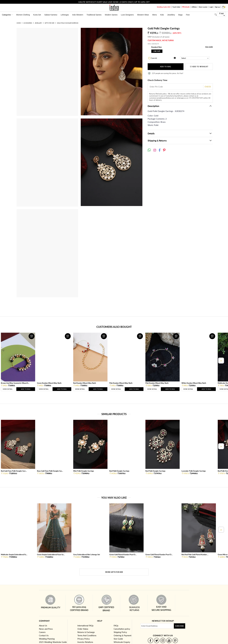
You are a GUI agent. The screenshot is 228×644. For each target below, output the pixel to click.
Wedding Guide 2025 (164, 7)
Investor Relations (85, 642)
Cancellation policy (122, 629)
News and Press (46, 629)
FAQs (116, 626)
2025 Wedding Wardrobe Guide (53, 642)
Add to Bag (166, 67)
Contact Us (44, 635)
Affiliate (194, 7)
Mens (155, 15)
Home (19, 23)
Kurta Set (37, 15)
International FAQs (85, 626)
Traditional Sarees (94, 15)
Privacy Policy (84, 639)
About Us (43, 626)
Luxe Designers (127, 15)
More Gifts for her (114, 572)
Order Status (83, 629)
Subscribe (180, 626)
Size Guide (209, 47)
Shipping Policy (120, 632)
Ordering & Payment (122, 635)
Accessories (28, 23)
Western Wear (143, 15)
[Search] (216, 14)
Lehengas (65, 15)
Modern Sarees (111, 15)
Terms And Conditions (87, 635)
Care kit (154, 58)
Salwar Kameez (51, 15)
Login (211, 7)
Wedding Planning (47, 639)
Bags (180, 15)
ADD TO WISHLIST (199, 67)
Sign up (217, 7)
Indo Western (78, 15)
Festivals (190, 15)
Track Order (176, 7)
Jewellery (171, 15)
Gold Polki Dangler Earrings (68, 23)
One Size (157, 51)
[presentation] (221, 361)
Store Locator (203, 7)
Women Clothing (23, 15)
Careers (42, 632)
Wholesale (186, 7)
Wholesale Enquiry (122, 642)
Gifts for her (49, 23)
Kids (162, 15)
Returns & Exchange (86, 632)
